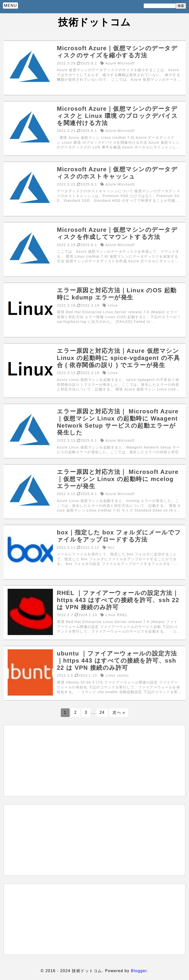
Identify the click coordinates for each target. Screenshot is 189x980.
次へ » (119, 712)
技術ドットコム (94, 22)
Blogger (139, 971)
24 (102, 712)
